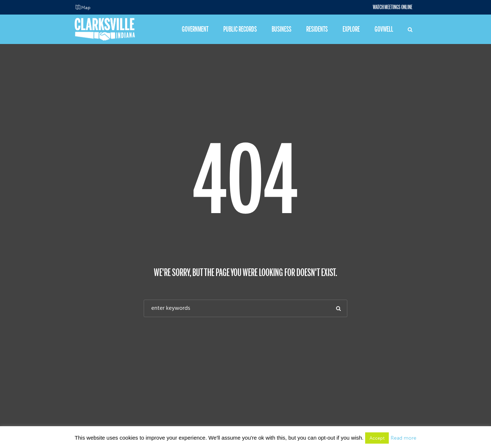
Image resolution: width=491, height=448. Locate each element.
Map (86, 7)
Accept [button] (377, 438)
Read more (404, 438)
